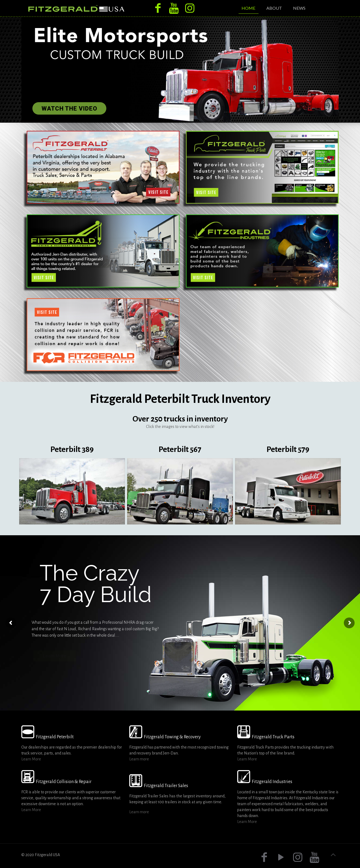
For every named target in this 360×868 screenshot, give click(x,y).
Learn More (31, 759)
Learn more (139, 759)
